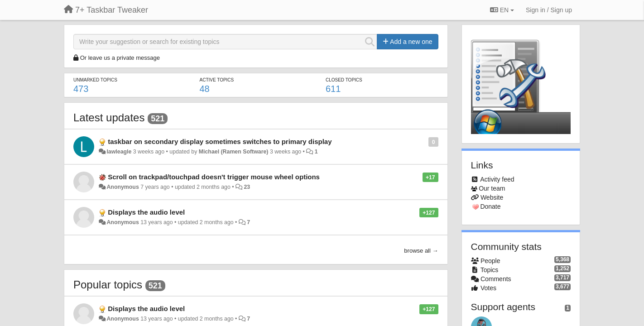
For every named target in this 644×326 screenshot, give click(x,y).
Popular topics (108, 285)
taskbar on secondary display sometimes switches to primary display (220, 141)
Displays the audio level (146, 212)
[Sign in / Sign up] (549, 10)
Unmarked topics (95, 80)
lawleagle (119, 152)
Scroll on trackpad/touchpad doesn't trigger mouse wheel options (214, 177)
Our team (492, 188)
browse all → (421, 251)
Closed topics (344, 80)
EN (502, 10)
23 (247, 187)
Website (492, 197)
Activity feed (497, 179)
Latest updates (109, 117)
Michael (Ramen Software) (234, 152)
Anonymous (123, 187)
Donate (490, 206)
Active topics (216, 80)
